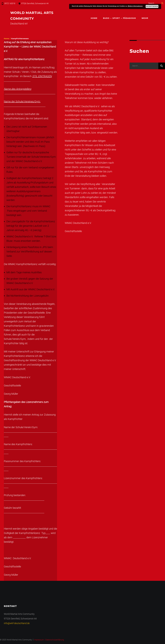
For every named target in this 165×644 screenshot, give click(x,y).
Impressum (39, 640)
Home (94, 18)
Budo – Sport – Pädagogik (120, 18)
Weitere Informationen (135, 6)
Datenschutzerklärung (55, 640)
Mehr (145, 18)
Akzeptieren (152, 6)
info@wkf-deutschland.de (17, 623)
